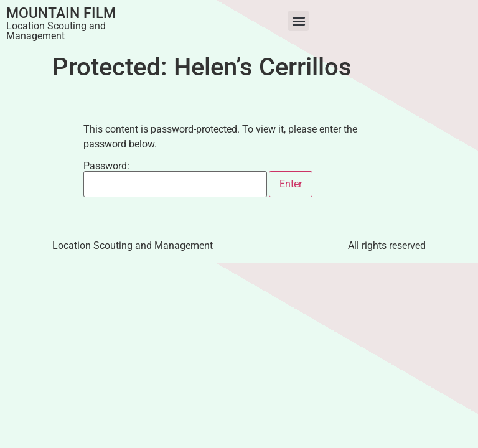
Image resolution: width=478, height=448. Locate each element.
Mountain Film (61, 13)
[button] (298, 21)
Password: (175, 179)
